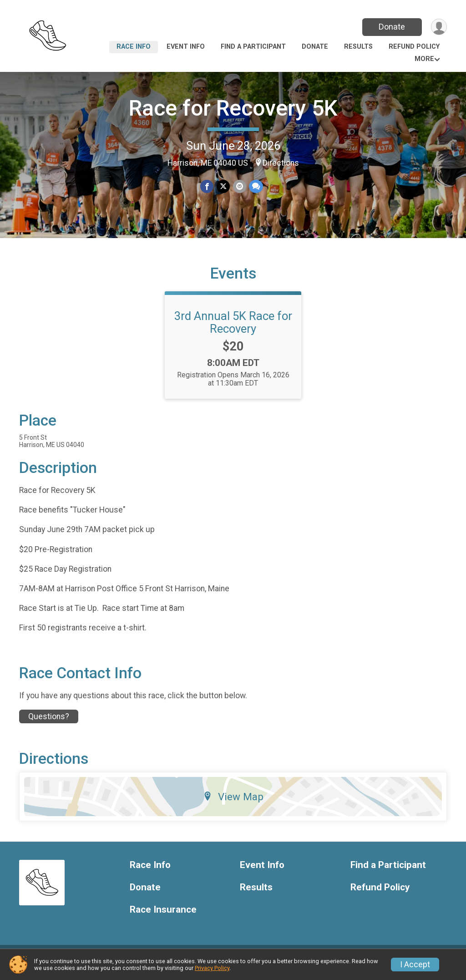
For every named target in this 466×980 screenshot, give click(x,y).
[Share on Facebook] (207, 186)
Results (358, 47)
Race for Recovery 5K (233, 108)
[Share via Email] (239, 186)
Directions (281, 163)
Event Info (186, 47)
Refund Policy (414, 47)
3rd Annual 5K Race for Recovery (233, 329)
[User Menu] (438, 27)
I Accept (415, 965)
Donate (391, 27)
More (424, 59)
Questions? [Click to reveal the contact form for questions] (49, 723)
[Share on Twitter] (223, 186)
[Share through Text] (256, 186)
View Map (233, 803)
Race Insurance (163, 917)
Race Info (134, 47)
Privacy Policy (212, 968)
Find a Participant (253, 47)
